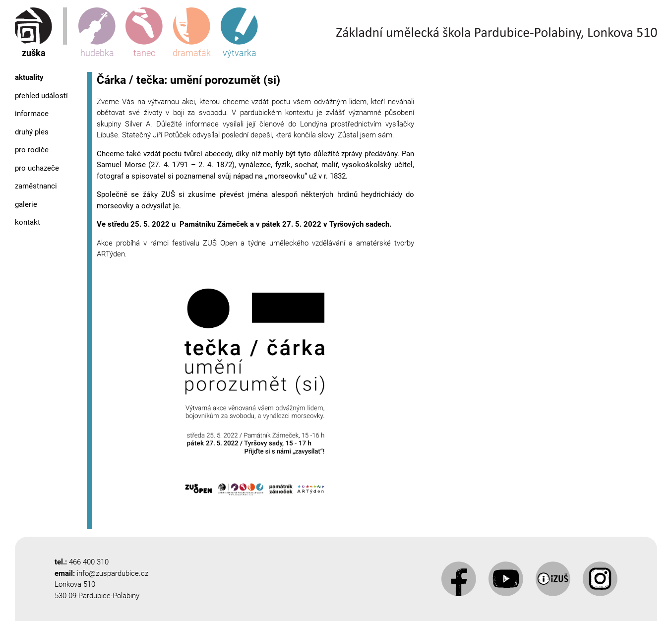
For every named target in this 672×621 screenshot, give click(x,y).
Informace (32, 114)
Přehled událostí (41, 96)
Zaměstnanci (36, 186)
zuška (33, 33)
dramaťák (192, 33)
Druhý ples (32, 132)
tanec (144, 33)
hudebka (97, 33)
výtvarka (239, 33)
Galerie (26, 204)
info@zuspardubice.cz (113, 573)
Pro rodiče (32, 150)
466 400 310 (89, 562)
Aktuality (29, 77)
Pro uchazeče (37, 168)
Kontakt (28, 222)
